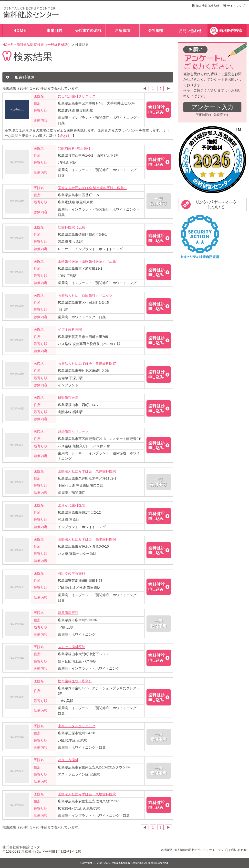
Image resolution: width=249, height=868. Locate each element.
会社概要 (166, 850)
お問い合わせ (238, 850)
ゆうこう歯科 (68, 760)
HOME (8, 45)
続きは (64, 136)
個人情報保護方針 (207, 6)
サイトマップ (236, 6)
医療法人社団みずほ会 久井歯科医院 (87, 471)
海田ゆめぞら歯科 (72, 573)
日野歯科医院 (68, 398)
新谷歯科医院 (68, 613)
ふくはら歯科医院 (72, 647)
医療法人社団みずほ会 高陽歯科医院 (87, 539)
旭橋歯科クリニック (73, 432)
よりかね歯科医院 (72, 505)
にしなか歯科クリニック (77, 96)
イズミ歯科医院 (70, 329)
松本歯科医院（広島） (75, 681)
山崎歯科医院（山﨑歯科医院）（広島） (89, 261)
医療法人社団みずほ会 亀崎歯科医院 (87, 364)
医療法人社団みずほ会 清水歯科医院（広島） (93, 188)
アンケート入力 (212, 107)
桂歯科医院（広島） (73, 227)
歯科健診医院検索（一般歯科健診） (44, 45)
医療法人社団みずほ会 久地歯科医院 (87, 794)
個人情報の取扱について (190, 850)
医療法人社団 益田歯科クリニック (85, 296)
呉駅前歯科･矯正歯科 (74, 148)
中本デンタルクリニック (77, 726)
